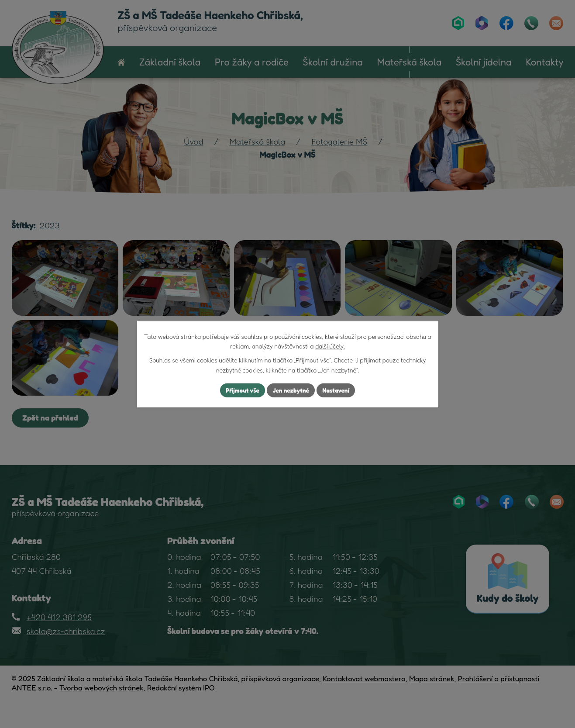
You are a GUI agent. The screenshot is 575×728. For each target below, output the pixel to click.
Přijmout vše (241, 390)
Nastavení (337, 390)
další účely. (330, 346)
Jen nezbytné (291, 390)
